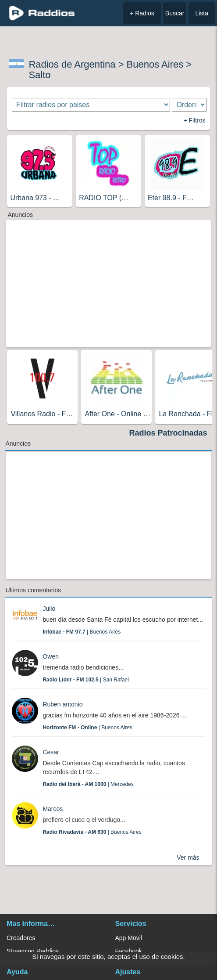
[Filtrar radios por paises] (91, 105)
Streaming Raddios (33, 951)
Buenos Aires (155, 64)
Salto (39, 75)
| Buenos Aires (82, 632)
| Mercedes (88, 784)
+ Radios (142, 13)
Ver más (188, 857)
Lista (202, 13)
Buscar (175, 13)
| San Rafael (86, 680)
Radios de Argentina (72, 64)
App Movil (129, 938)
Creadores (21, 938)
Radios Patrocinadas (168, 433)
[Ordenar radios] (189, 105)
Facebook (129, 951)
